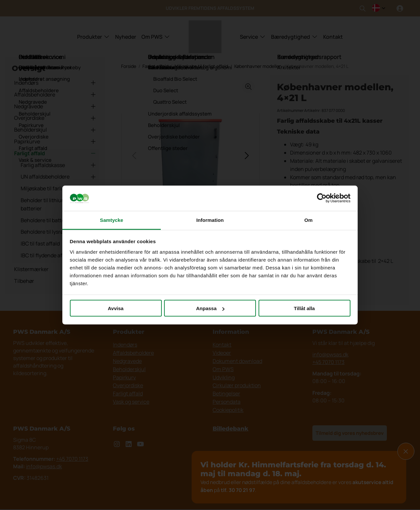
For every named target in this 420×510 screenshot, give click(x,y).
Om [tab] (308, 220)
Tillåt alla (304, 308)
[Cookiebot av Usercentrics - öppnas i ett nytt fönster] (322, 198)
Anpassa (210, 308)
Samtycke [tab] (112, 220)
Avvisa (116, 308)
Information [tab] (210, 220)
